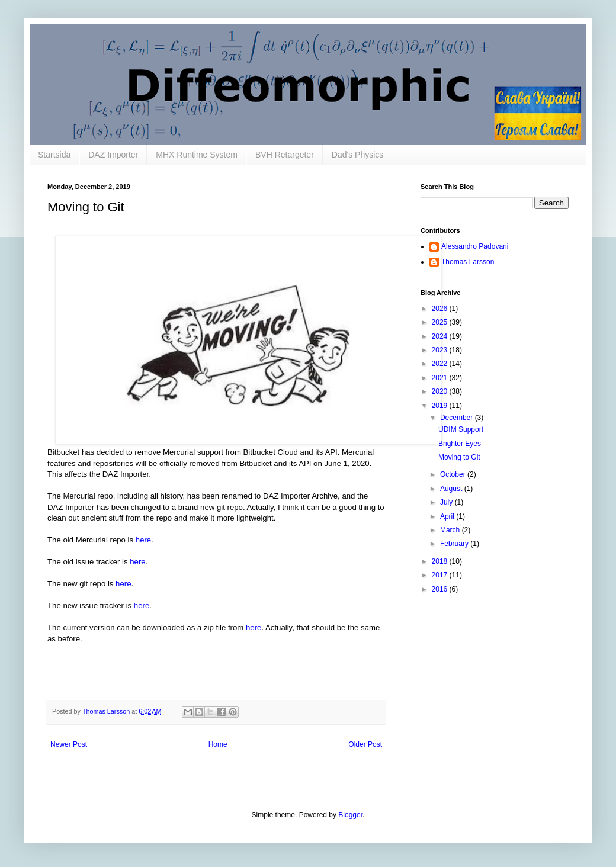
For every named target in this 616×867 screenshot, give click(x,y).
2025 (441, 322)
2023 (441, 350)
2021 (441, 378)
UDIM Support (461, 429)
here (143, 540)
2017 (441, 575)
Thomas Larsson (468, 262)
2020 (441, 391)
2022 (441, 364)
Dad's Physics (357, 155)
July (447, 502)
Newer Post (69, 744)
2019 (441, 406)
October (454, 474)
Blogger (350, 815)
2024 (441, 336)
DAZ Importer (113, 155)
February (455, 544)
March (451, 530)
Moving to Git (459, 457)
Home (218, 744)
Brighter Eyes (460, 444)
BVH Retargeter (285, 155)
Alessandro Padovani (475, 246)
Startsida (54, 155)
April (448, 516)
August (452, 489)
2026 (441, 309)
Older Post (365, 744)
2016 (441, 589)
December (458, 418)
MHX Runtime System (197, 155)
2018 (441, 561)
